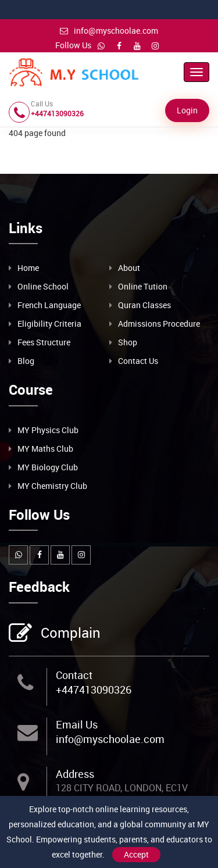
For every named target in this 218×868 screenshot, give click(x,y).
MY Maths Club (45, 449)
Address (75, 774)
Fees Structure (44, 342)
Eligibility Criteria (49, 324)
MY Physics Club (48, 430)
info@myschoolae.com (109, 31)
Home (28, 268)
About (129, 268)
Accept (136, 854)
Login (187, 110)
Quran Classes (144, 305)
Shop (128, 342)
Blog (26, 361)
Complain (69, 634)
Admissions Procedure (159, 324)
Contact (74, 675)
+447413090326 (94, 690)
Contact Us (138, 361)
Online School (43, 286)
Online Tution (143, 286)
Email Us (77, 724)
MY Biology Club (48, 467)
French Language (49, 305)
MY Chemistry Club (52, 486)
